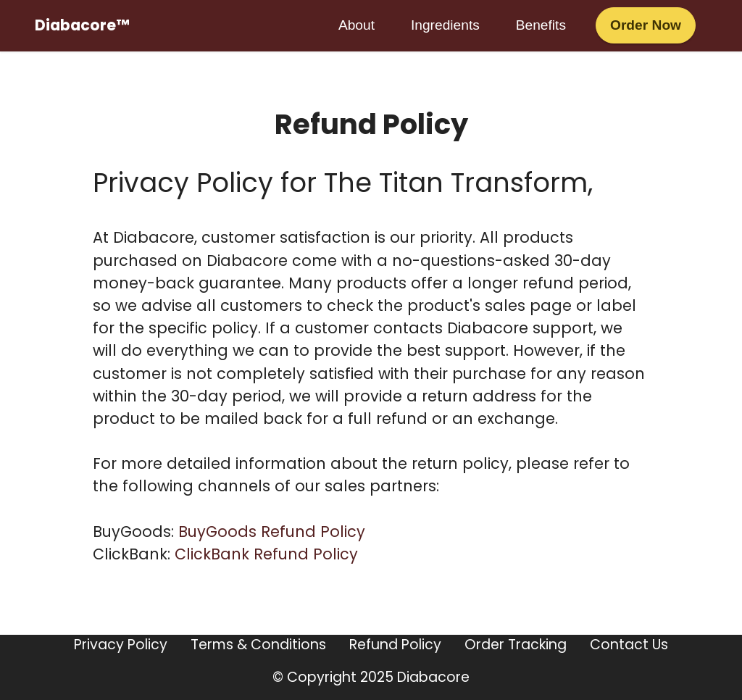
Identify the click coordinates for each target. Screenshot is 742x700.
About (357, 25)
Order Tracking (516, 645)
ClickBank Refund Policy (266, 554)
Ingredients (445, 25)
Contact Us (629, 645)
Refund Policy (395, 645)
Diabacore (433, 677)
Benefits (541, 25)
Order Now (646, 25)
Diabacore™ (82, 26)
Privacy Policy (121, 645)
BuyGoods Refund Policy (272, 532)
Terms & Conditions (258, 645)
